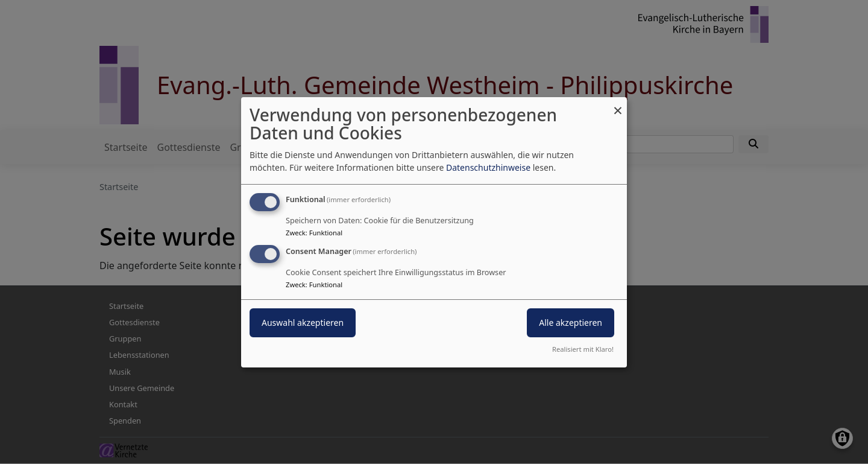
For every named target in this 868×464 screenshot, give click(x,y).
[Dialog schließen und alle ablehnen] (618, 104)
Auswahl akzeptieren (303, 323)
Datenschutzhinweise (488, 167)
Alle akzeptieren (571, 323)
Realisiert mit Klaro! (583, 349)
